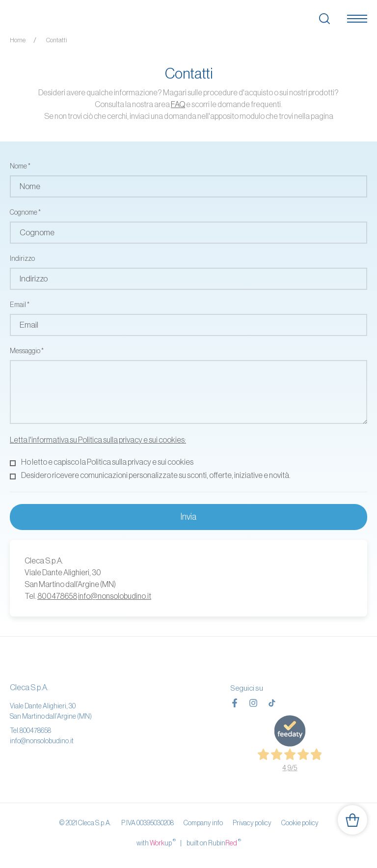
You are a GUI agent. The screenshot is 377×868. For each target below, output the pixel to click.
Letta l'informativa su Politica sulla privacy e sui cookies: (98, 440)
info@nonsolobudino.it (115, 596)
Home (18, 40)
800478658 (57, 596)
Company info (203, 823)
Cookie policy (300, 823)
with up (156, 842)
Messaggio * (27, 351)
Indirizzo (22, 258)
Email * (20, 305)
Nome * (20, 166)
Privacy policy (252, 823)
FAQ (178, 104)
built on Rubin (214, 842)
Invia (188, 517)
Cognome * (25, 212)
